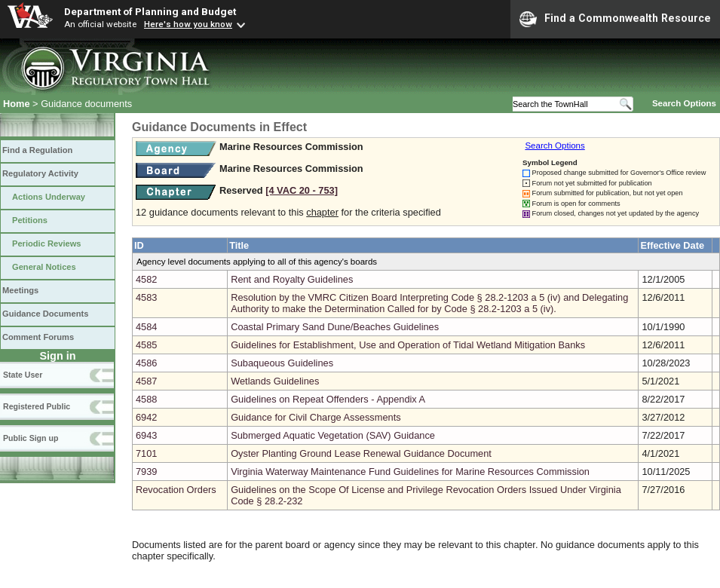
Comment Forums (38, 337)
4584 (146, 327)
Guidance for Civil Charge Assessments (316, 417)
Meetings (20, 290)
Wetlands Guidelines (275, 381)
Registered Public (37, 406)
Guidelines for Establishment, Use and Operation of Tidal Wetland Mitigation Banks (408, 345)
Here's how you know (188, 24)
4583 (146, 297)
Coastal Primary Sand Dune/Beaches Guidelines (335, 327)
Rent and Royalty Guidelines (292, 279)
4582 (146, 279)
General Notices (44, 267)
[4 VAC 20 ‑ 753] (302, 190)
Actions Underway (49, 197)
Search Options (684, 103)
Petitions (30, 220)
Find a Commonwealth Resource (615, 19)
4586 (146, 363)
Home (17, 104)
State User (23, 375)
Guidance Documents (45, 314)
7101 (146, 453)
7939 (146, 472)
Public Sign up (31, 438)
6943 (146, 435)
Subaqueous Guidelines (282, 363)
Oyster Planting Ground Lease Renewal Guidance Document (361, 453)
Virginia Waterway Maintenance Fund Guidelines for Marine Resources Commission (410, 472)
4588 (146, 399)
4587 (146, 381)
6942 (146, 417)
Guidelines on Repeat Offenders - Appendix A (328, 399)
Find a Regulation (37, 150)
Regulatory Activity (40, 173)
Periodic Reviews (47, 243)
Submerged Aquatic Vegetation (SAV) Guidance (333, 435)
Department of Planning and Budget (150, 11)
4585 (146, 345)
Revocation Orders (176, 490)
